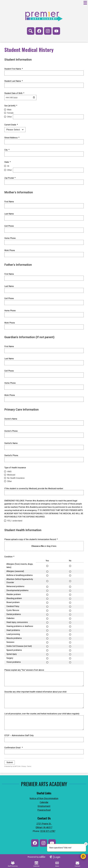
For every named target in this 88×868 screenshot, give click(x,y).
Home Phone (10, 238)
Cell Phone (9, 226)
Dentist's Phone (11, 455)
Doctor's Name (11, 419)
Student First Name (14, 69)
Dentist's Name (11, 443)
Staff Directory (13, 864)
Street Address (12, 138)
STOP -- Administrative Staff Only (19, 735)
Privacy (24, 766)
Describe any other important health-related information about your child (35, 692)
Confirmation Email (13, 748)
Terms (29, 766)
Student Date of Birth (14, 93)
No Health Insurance (16, 478)
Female (10, 113)
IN (8, 166)
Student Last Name (13, 81)
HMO (9, 472)
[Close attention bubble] (86, 844)
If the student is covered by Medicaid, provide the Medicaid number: (34, 488)
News (57, 864)
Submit (10, 762)
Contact (77, 864)
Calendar (36, 864)
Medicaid (11, 475)
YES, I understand (15, 521)
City (7, 150)
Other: (10, 117)
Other (9, 481)
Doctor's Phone (11, 431)
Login (55, 857)
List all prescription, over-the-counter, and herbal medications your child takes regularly (42, 714)
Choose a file (38, 546)
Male (9, 110)
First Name (9, 202)
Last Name (9, 214)
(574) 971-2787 (48, 831)
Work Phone (10, 250)
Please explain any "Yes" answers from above (24, 670)
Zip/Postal (10, 178)
